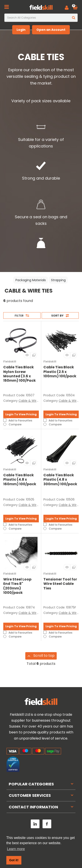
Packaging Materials (31, 280)
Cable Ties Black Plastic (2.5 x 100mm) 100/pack (60, 372)
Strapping (58, 280)
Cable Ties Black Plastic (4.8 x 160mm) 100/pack (20, 479)
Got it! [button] (14, 860)
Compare (12, 424)
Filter (19, 316)
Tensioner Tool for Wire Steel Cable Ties (60, 584)
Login (21, 30)
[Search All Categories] (41, 18)
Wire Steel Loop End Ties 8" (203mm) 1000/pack (17, 586)
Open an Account (51, 30)
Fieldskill (10, 361)
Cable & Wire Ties (32, 401)
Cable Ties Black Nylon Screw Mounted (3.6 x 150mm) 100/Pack (20, 374)
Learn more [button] (16, 849)
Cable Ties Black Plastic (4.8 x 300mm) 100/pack (60, 479)
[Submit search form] (73, 18)
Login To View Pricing (21, 414)
